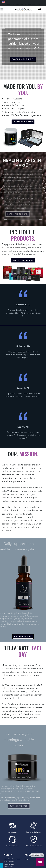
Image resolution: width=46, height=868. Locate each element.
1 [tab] (21, 224)
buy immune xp (23, 636)
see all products (23, 260)
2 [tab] (25, 224)
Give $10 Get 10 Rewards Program (14, 4)
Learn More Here (14, 214)
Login (27, 859)
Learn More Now (23, 121)
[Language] (4, 2)
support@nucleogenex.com (13, 859)
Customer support (35, 4)
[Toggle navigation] (2, 9)
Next (44, 189)
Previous (2, 189)
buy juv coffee (15, 806)
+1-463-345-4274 (9, 861)
